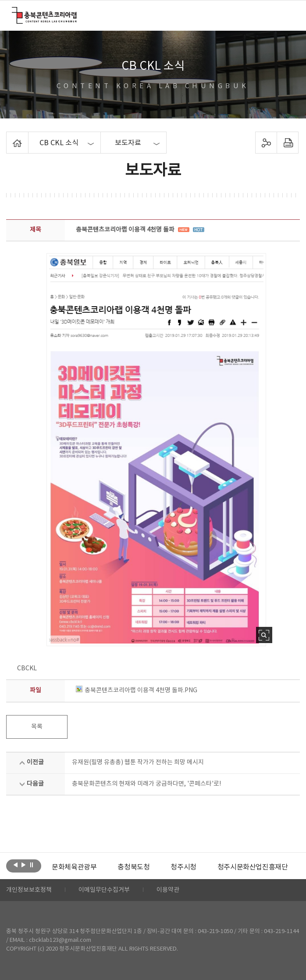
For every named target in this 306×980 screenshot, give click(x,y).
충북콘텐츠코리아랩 (14, 12)
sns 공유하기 (266, 143)
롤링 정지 (31, 865)
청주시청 (183, 867)
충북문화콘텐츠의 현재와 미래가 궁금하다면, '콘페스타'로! (146, 784)
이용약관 (168, 890)
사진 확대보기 (264, 635)
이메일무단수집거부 (104, 890)
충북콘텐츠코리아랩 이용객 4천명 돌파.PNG (137, 690)
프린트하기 (287, 143)
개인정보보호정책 (29, 890)
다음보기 (23, 865)
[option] (74, 867)
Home (9, 137)
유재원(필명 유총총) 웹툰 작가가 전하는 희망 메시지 (138, 762)
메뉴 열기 (288, 15)
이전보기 (16, 865)
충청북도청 (133, 867)
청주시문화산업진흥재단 (253, 867)
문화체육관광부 (74, 867)
